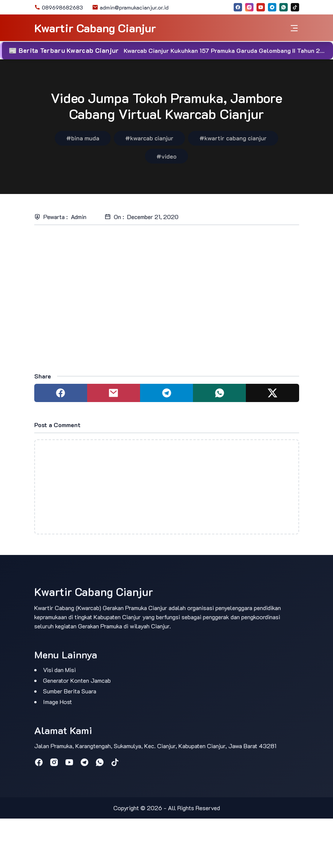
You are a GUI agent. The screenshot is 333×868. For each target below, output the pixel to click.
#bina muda (83, 138)
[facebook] (238, 7)
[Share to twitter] (272, 393)
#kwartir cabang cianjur (233, 138)
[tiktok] (295, 7)
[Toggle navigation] (294, 28)
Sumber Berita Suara (70, 691)
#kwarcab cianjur (149, 138)
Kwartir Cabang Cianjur (95, 28)
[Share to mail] (114, 393)
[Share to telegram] (166, 393)
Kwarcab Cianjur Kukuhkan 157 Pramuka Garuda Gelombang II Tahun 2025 (228, 50)
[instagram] (249, 7)
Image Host (57, 702)
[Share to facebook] (61, 393)
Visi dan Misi (59, 670)
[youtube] (261, 7)
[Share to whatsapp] (219, 393)
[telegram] (272, 7)
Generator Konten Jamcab (77, 680)
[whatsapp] (284, 7)
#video (166, 156)
